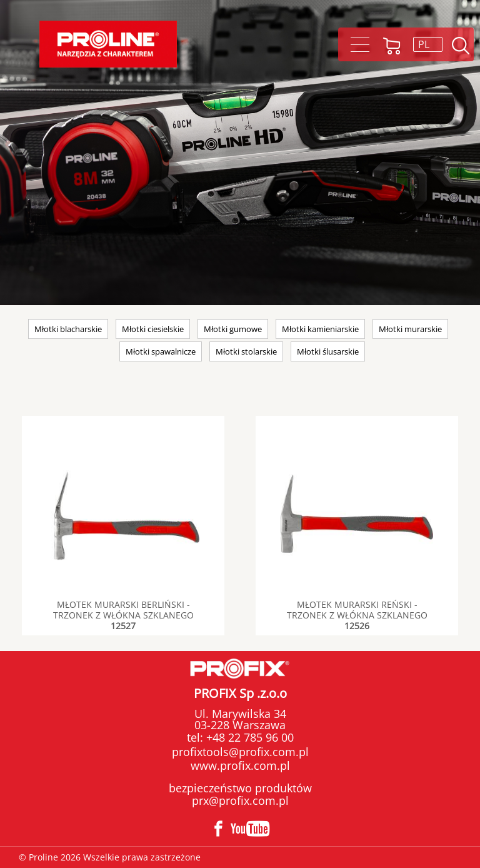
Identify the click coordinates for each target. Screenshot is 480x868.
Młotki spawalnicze (161, 351)
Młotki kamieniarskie (320, 329)
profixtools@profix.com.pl (240, 752)
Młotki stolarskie (246, 351)
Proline (108, 44)
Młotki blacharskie (68, 329)
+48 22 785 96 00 (248, 737)
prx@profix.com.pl (240, 800)
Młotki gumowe (233, 329)
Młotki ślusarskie (328, 351)
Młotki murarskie (410, 329)
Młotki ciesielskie (153, 329)
